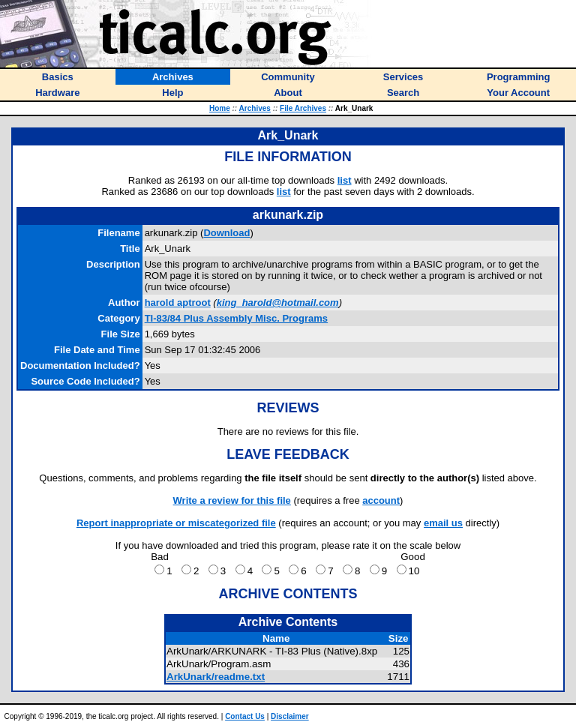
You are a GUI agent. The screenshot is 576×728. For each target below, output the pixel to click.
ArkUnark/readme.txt (216, 677)
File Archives (303, 108)
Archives (255, 108)
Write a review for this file (232, 500)
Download (226, 233)
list (345, 180)
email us (443, 523)
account (381, 500)
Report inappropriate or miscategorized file (176, 523)
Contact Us (245, 716)
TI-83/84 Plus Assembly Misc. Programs (236, 318)
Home (220, 108)
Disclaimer (290, 716)
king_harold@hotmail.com (278, 303)
